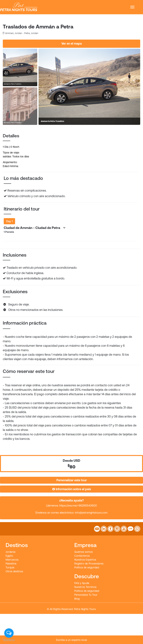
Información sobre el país (72, 489)
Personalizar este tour (72, 480)
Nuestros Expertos (85, 560)
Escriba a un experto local (71, 640)
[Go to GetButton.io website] (9, 640)
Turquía (10, 567)
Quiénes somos (84, 552)
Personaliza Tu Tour (86, 595)
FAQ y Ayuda (82, 583)
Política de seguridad (87, 567)
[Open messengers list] (9, 633)
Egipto (9, 556)
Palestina (11, 564)
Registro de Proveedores (89, 564)
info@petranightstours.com (91, 513)
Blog (77, 599)
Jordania (11, 552)
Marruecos (12, 560)
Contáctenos (82, 556)
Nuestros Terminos (85, 587)
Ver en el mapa (72, 43)
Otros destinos (14, 571)
